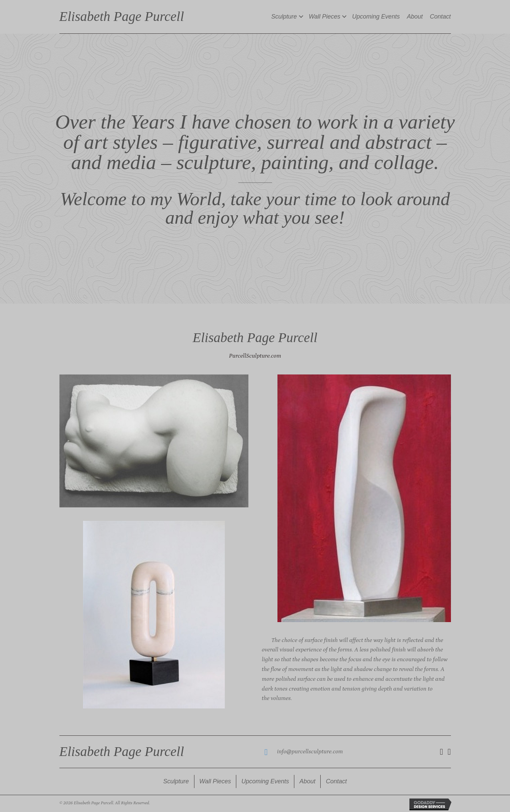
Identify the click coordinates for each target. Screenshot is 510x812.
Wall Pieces (325, 17)
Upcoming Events (376, 17)
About (415, 17)
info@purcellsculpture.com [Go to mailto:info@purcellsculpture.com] (310, 752)
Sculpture (284, 17)
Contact (440, 17)
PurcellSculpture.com (255, 356)
